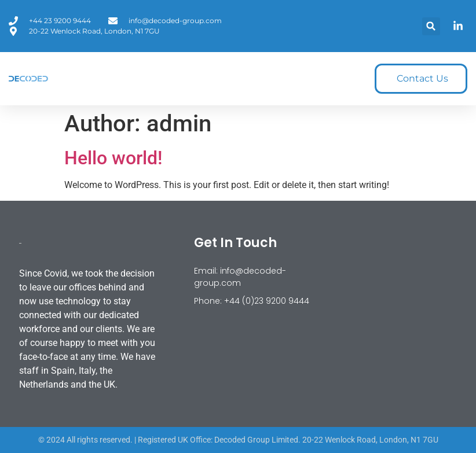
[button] (431, 26)
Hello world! (113, 158)
